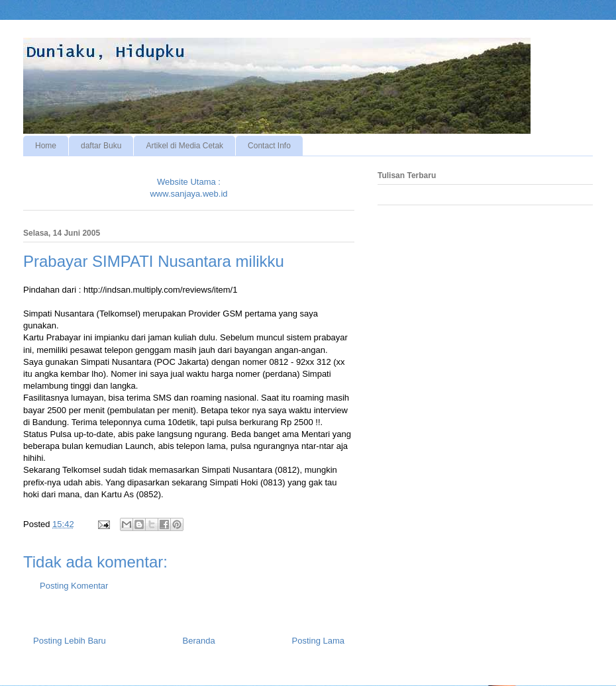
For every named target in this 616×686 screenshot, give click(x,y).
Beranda (199, 641)
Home (46, 146)
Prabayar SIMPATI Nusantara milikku (154, 261)
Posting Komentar (74, 586)
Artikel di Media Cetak (184, 146)
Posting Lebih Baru (70, 641)
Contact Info (269, 146)
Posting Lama (319, 641)
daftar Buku (101, 146)
